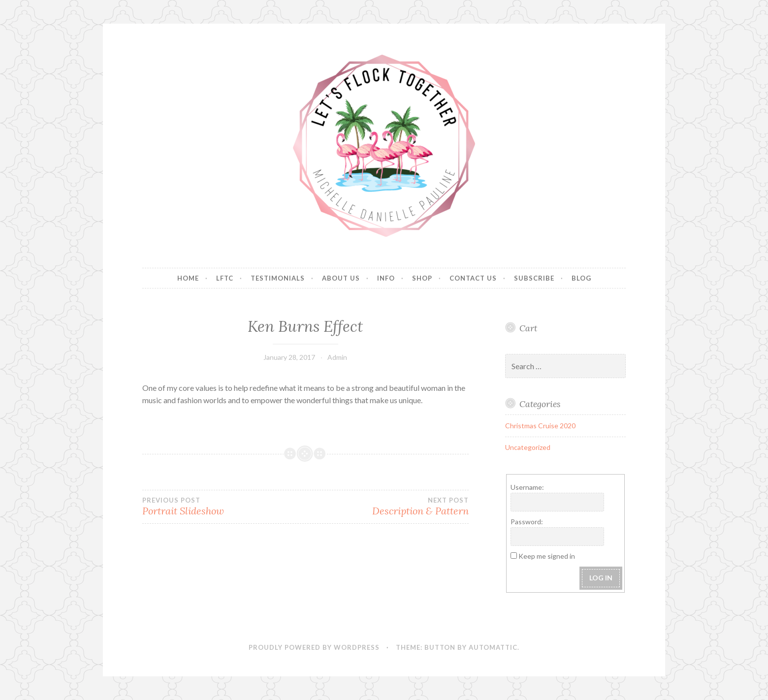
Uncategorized (528, 447)
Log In (601, 578)
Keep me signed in (547, 556)
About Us (341, 278)
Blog (581, 278)
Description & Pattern (387, 507)
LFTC (225, 278)
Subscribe (534, 278)
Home (188, 278)
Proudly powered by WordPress (314, 647)
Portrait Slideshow (224, 507)
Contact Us (473, 278)
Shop (422, 278)
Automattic (493, 647)
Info (386, 278)
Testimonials (278, 278)
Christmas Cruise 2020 (540, 426)
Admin (337, 357)
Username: (527, 487)
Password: (527, 522)
